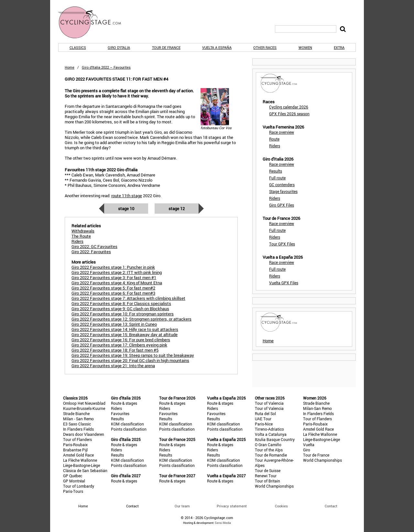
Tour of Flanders (77, 439)
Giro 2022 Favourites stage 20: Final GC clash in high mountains (130, 360)
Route (274, 139)
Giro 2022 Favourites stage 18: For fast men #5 (115, 350)
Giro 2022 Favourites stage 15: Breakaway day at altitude (125, 334)
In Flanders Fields (78, 429)
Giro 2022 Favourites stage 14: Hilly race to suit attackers (125, 329)
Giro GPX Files (282, 205)
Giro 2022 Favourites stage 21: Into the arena (113, 366)
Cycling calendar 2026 (289, 107)
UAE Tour (263, 419)
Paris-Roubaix (75, 445)
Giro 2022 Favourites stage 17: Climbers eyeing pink (119, 345)
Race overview (282, 132)
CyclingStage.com (94, 22)
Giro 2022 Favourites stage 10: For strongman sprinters (123, 314)
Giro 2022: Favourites (91, 252)
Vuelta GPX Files (284, 283)
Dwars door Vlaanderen (84, 434)
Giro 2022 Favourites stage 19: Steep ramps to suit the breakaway (133, 355)
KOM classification (127, 424)
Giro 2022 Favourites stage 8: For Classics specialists (121, 303)
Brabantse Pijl (75, 450)
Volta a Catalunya (271, 434)
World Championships (274, 486)
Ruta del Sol (265, 413)
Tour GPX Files (282, 244)
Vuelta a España (217, 47)
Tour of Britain (267, 481)
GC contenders (282, 185)
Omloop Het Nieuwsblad (84, 403)
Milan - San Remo (78, 419)
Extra (339, 47)
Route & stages (124, 403)
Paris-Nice (264, 424)
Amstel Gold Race (78, 455)
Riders (275, 146)
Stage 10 (126, 209)
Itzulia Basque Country (275, 439)
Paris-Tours (73, 491)
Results (276, 171)
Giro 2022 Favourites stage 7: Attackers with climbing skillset (128, 298)
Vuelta (309, 445)
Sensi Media (223, 523)
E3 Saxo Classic (77, 424)
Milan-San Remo (317, 408)
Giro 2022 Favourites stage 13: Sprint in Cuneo (114, 324)
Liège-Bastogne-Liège (82, 465)
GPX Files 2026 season (289, 114)
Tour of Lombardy (79, 486)
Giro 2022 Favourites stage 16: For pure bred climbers (121, 340)
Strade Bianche (76, 413)
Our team (182, 506)
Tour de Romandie (271, 455)
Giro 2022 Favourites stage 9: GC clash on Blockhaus (120, 309)
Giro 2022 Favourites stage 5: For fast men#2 (113, 288)
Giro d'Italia (119, 47)
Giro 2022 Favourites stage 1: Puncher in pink (113, 267)
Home (70, 67)
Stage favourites (283, 191)
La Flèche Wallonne (80, 460)
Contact (331, 506)
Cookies (281, 506)
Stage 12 (177, 209)
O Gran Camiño (268, 445)
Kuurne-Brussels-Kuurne (84, 408)
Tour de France (166, 47)
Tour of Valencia (269, 403)
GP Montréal (74, 481)
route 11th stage (127, 196)
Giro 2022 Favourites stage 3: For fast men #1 (114, 277)
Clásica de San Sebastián (85, 470)
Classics (78, 47)
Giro (307, 450)
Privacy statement (232, 506)
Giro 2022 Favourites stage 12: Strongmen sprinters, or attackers (131, 319)
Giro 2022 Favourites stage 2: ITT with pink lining (117, 272)
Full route (277, 178)
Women (305, 47)
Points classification (129, 429)
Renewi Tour (266, 476)
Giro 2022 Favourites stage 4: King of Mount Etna (117, 283)
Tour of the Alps (269, 450)
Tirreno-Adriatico (269, 429)
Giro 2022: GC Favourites (94, 246)
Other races (265, 47)
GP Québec (73, 476)
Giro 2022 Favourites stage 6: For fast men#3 (113, 293)
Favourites (120, 413)
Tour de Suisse (268, 470)
